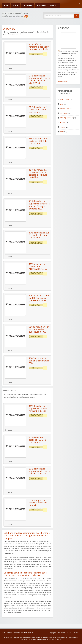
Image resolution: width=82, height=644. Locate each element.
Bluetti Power (64, 99)
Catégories (27, 5)
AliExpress (64, 113)
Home (6, 5)
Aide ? (76, 633)
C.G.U (70, 633)
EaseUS (63, 122)
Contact (54, 5)
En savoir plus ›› (63, 81)
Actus (15, 5)
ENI (61, 104)
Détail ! (9, 68)
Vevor (62, 132)
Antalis (62, 127)
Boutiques (41, 5)
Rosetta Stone (65, 109)
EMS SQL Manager (66, 118)
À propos (53, 633)
